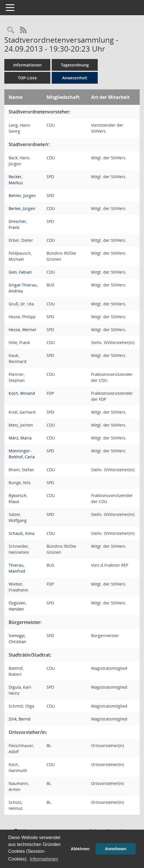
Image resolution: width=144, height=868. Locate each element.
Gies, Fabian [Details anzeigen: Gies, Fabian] (20, 272)
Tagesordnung (75, 65)
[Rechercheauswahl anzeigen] (11, 30)
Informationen (27, 65)
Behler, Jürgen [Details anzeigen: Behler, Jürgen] (22, 196)
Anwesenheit (75, 78)
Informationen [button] (44, 859)
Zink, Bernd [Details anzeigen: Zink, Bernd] (20, 719)
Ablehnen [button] (80, 849)
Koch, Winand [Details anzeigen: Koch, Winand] (22, 393)
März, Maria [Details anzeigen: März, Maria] (20, 438)
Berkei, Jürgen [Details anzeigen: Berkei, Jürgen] (22, 208)
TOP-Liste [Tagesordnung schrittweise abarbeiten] (27, 78)
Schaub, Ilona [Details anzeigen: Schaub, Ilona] (22, 533)
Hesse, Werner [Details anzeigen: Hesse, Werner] (23, 330)
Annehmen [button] (116, 849)
